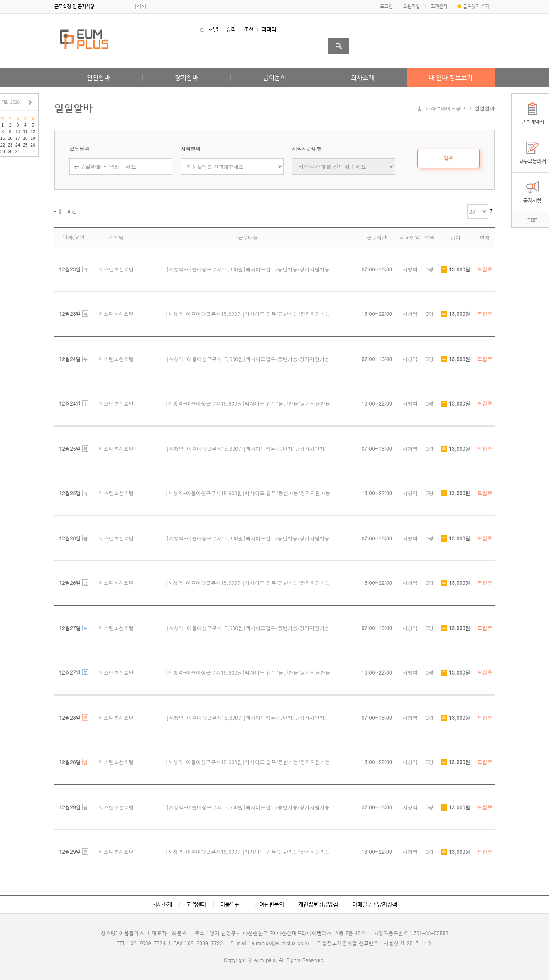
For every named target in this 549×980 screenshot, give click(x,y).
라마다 (269, 29)
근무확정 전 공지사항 (74, 6)
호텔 (213, 29)
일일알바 (98, 77)
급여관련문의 (269, 904)
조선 (249, 29)
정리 (231, 29)
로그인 (386, 6)
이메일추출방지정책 (375, 904)
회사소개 (363, 77)
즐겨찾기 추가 (476, 6)
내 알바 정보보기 (451, 77)
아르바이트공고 (449, 108)
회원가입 (412, 6)
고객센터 (439, 6)
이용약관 (230, 904)
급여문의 (274, 77)
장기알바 (186, 77)
